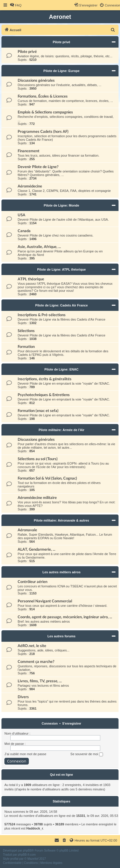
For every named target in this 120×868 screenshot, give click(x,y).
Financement (29, 151)
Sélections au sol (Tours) (38, 459)
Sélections (26, 331)
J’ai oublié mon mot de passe (25, 754)
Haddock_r (35, 828)
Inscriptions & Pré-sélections (42, 315)
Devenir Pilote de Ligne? (38, 167)
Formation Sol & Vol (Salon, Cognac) (47, 478)
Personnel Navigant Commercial (45, 601)
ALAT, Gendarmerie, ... (36, 549)
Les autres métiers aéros (61, 572)
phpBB (27, 851)
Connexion (50, 723)
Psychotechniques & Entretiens (44, 395)
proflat (14, 859)
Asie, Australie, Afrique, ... (39, 247)
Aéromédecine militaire (37, 498)
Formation (26, 347)
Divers (23, 697)
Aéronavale (27, 530)
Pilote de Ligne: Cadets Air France (62, 305)
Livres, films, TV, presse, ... (40, 681)
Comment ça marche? (36, 662)
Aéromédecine (30, 186)
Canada (24, 231)
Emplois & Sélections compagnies (45, 112)
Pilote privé (61, 42)
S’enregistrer (72, 723)
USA (21, 215)
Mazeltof (33, 859)
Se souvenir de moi (86, 754)
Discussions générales (36, 81)
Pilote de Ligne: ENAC (61, 369)
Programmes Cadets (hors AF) (43, 132)
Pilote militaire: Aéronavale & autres (61, 520)
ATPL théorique (31, 279)
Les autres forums (61, 636)
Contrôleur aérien (32, 582)
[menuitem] (16, 5)
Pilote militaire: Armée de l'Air (61, 430)
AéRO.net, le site (32, 646)
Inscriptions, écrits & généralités (45, 379)
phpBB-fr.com (27, 855)
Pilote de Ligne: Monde (61, 205)
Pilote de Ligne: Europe (62, 71)
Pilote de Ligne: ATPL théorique (61, 269)
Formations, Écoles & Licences (43, 96)
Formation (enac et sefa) (38, 411)
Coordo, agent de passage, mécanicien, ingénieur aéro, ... (65, 617)
